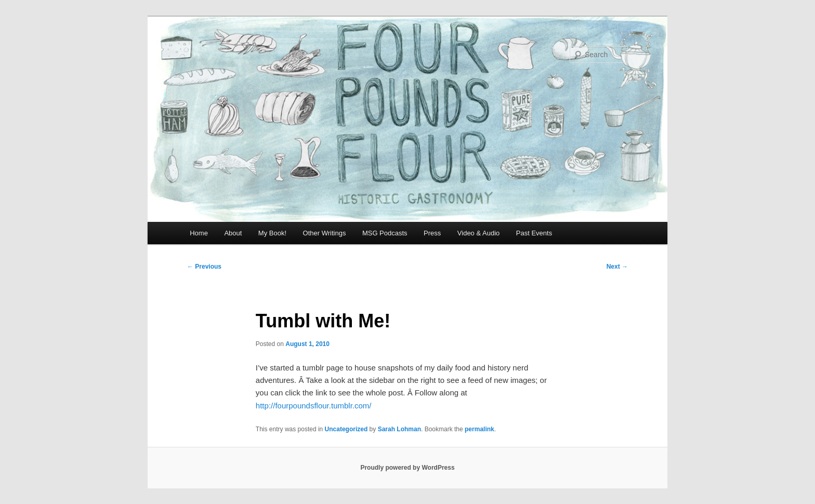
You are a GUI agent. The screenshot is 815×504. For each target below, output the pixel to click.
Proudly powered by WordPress (407, 468)
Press (432, 233)
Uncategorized (346, 429)
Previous (204, 267)
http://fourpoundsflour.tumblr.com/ (314, 406)
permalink (479, 429)
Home (199, 233)
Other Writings (325, 233)
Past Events (534, 233)
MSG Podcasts (385, 233)
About (233, 233)
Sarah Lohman (399, 429)
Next (617, 267)
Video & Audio (478, 233)
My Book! (272, 233)
